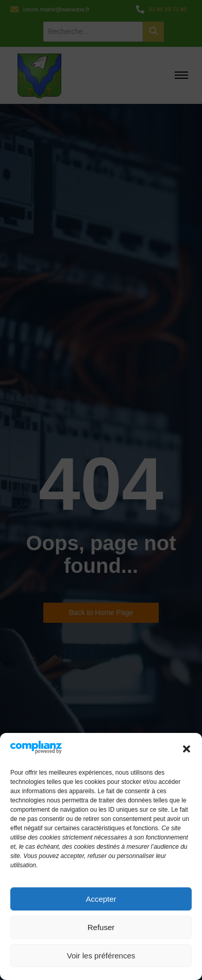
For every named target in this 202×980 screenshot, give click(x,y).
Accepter (101, 899)
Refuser (101, 927)
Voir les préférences (101, 956)
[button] (187, 749)
